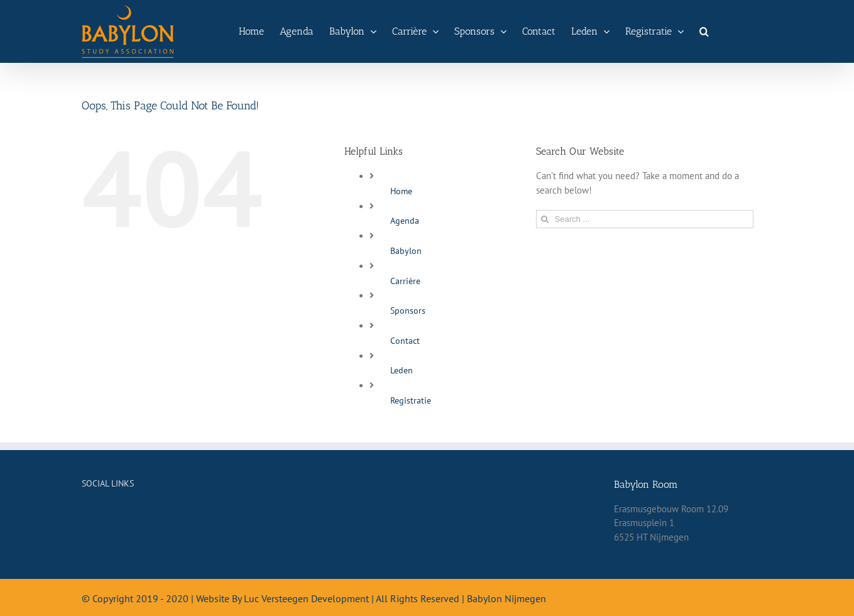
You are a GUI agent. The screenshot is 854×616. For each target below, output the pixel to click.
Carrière (405, 281)
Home (401, 191)
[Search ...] (645, 219)
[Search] (704, 31)
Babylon (406, 251)
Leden (402, 370)
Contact (405, 341)
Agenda (405, 221)
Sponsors (408, 311)
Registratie (411, 400)
